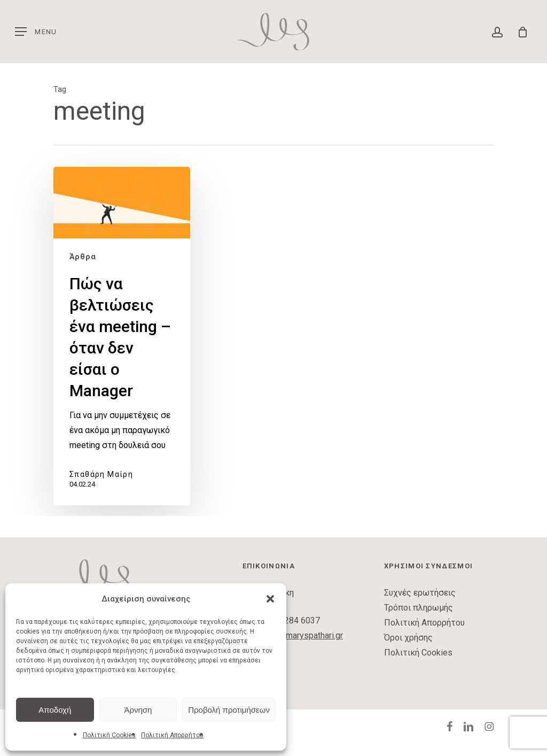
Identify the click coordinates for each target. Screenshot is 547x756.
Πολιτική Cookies (109, 735)
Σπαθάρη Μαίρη (101, 474)
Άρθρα (83, 257)
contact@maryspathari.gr (297, 635)
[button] (270, 599)
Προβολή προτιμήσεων (229, 710)
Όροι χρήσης (408, 638)
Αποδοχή (55, 710)
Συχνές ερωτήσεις (420, 593)
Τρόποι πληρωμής (419, 608)
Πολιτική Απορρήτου (172, 735)
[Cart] (519, 32)
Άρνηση (138, 710)
